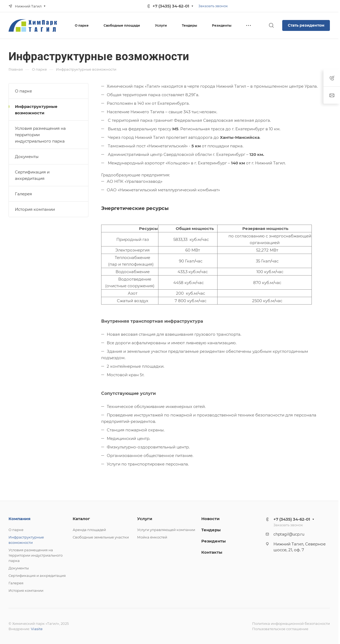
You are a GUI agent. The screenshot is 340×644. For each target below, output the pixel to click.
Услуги (145, 519)
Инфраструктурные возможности (36, 110)
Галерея (23, 194)
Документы (27, 157)
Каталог (81, 519)
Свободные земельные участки (101, 537)
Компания (19, 519)
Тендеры (211, 530)
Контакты (212, 552)
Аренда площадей (89, 530)
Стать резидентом (306, 25)
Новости (210, 519)
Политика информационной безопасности (291, 623)
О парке (23, 91)
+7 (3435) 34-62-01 (171, 6)
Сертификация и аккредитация (32, 175)
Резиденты (214, 541)
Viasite (37, 629)
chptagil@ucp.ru (289, 534)
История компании (35, 209)
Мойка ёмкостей (152, 537)
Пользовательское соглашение (280, 629)
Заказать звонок (213, 6)
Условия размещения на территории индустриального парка (40, 135)
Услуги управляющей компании (166, 530)
